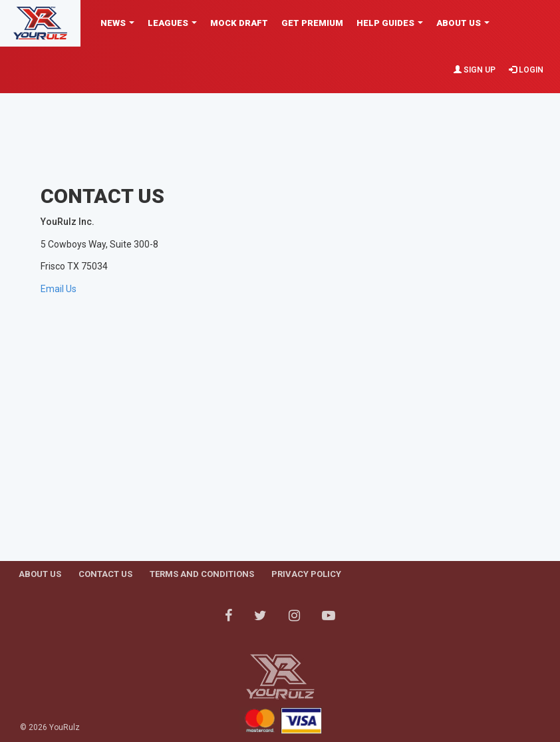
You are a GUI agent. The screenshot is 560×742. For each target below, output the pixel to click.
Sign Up (475, 70)
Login (526, 70)
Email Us (59, 289)
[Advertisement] (283, 123)
